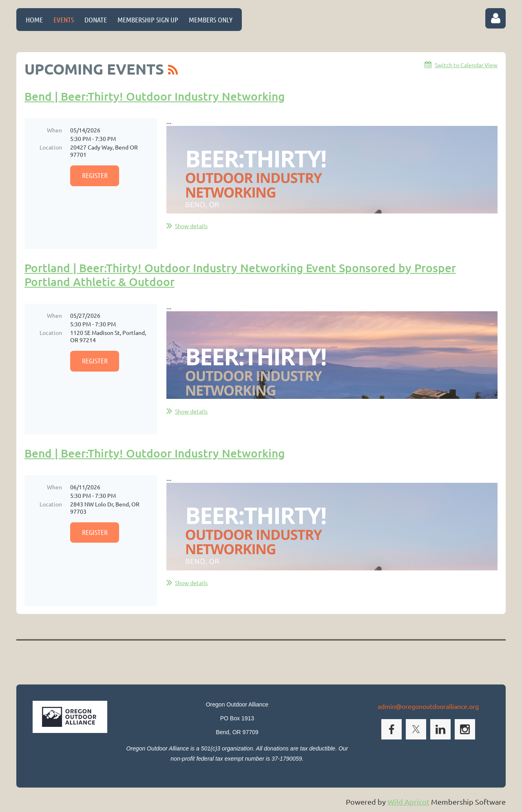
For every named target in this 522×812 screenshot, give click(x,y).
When (54, 130)
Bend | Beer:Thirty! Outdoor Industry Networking (155, 96)
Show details (191, 226)
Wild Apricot (408, 802)
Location (51, 147)
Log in (495, 18)
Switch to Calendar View (466, 65)
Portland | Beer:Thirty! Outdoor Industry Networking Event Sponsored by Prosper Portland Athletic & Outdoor (240, 275)
